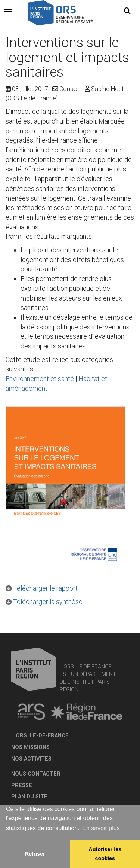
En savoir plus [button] (101, 828)
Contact (70, 89)
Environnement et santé (40, 379)
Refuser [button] (35, 854)
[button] (127, 11)
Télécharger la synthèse (48, 602)
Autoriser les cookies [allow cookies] (105, 854)
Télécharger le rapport (45, 588)
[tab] (8, 9)
